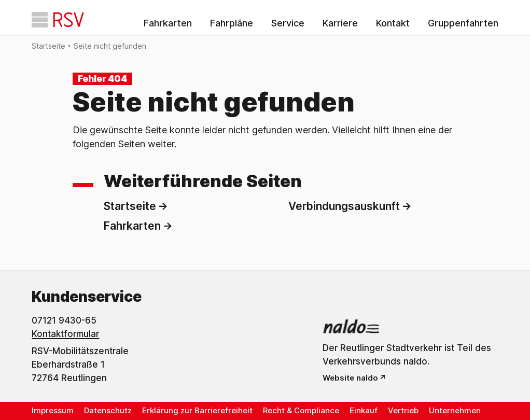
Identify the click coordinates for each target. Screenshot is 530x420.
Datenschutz (108, 410)
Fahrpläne (232, 23)
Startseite (48, 46)
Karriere (340, 23)
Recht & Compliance (301, 410)
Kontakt (393, 23)
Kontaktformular (65, 334)
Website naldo (350, 378)
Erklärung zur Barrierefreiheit (197, 410)
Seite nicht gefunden (110, 46)
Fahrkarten (168, 23)
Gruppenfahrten (463, 23)
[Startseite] (58, 20)
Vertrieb (403, 410)
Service (288, 23)
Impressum (53, 410)
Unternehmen (455, 410)
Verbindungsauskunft (344, 206)
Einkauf (364, 410)
